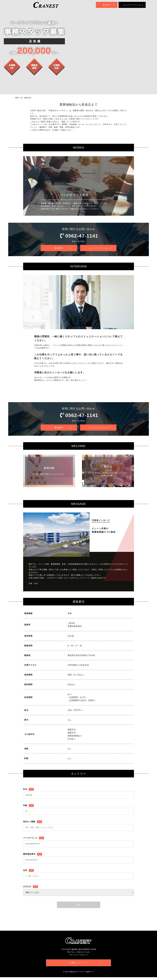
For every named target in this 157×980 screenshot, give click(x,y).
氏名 (28, 792)
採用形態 (30, 889)
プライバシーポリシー (79, 957)
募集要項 (107, 5)
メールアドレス (34, 840)
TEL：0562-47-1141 (81, 954)
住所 (28, 873)
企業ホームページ (79, 965)
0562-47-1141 (82, 236)
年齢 (28, 808)
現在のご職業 (33, 824)
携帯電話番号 (33, 856)
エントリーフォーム (132, 5)
